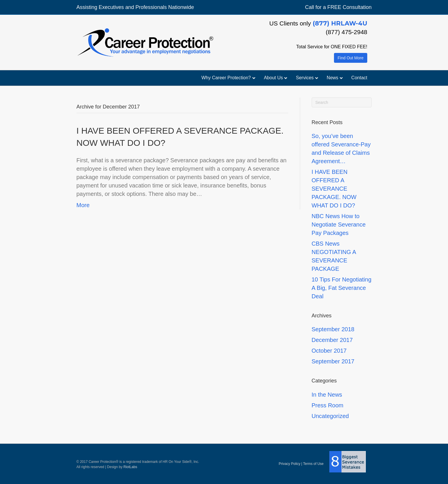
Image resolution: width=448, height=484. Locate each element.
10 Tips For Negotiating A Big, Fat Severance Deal (342, 288)
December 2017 (332, 340)
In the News (327, 395)
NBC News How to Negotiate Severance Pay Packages (339, 224)
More (83, 205)
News (333, 78)
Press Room (328, 405)
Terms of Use (313, 463)
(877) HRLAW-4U (340, 23)
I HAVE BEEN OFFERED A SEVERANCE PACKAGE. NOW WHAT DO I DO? (334, 189)
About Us (273, 78)
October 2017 (329, 351)
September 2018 (333, 329)
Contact (359, 78)
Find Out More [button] (351, 58)
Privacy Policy (290, 463)
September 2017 (333, 361)
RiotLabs (130, 467)
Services (305, 78)
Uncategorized (330, 416)
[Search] (342, 102)
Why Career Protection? (226, 78)
